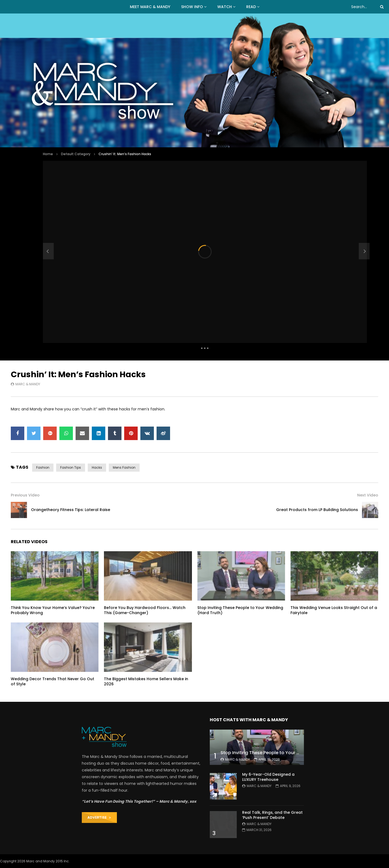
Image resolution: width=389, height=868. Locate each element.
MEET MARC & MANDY (150, 7)
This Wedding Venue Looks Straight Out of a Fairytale (334, 610)
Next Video (368, 495)
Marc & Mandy (28, 384)
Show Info (192, 7)
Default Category (76, 154)
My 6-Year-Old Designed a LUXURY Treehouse (268, 777)
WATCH (225, 7)
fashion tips (71, 467)
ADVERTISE (99, 817)
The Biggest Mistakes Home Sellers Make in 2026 (146, 681)
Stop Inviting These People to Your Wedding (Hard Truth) (240, 610)
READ (251, 7)
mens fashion (124, 467)
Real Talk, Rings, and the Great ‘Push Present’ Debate (272, 815)
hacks (97, 467)
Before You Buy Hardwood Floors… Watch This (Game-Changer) (145, 610)
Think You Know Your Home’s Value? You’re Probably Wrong (53, 610)
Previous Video (25, 495)
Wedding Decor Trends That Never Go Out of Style (53, 681)
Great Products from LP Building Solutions (317, 510)
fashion (43, 467)
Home (48, 154)
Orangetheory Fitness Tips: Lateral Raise (71, 510)
